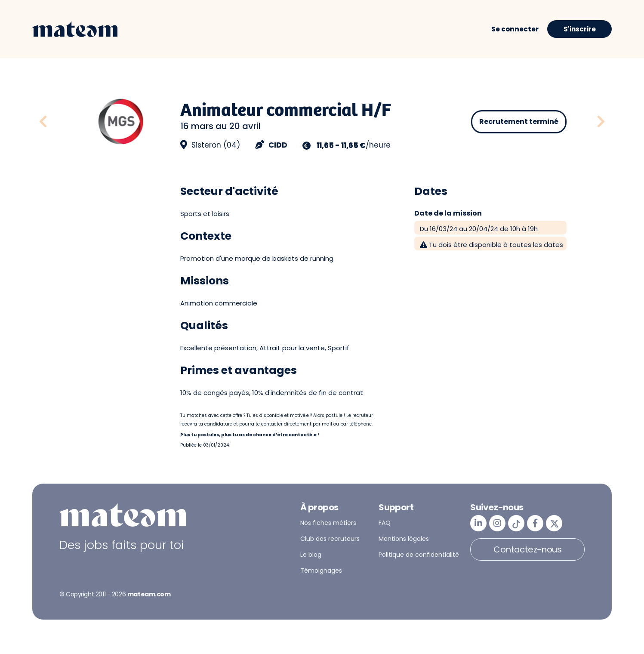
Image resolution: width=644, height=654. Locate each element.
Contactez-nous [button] (527, 549)
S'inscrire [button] (580, 29)
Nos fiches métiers (328, 523)
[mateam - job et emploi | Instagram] (497, 523)
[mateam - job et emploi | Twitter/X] (554, 523)
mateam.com (149, 594)
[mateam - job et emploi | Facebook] (535, 523)
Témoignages (321, 571)
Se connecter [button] (515, 29)
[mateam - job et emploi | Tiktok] (516, 523)
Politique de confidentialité (419, 555)
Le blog (311, 555)
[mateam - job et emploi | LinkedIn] (478, 523)
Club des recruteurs (330, 539)
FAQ (385, 523)
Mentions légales (404, 539)
